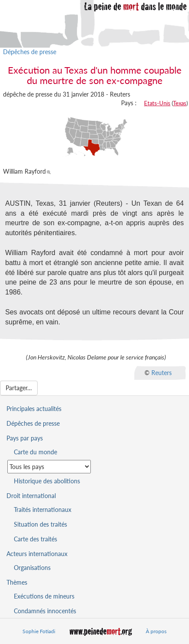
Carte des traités (35, 539)
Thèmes (17, 582)
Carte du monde (35, 452)
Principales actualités (34, 409)
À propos (156, 631)
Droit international (31, 496)
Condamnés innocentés (45, 611)
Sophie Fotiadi (39, 631)
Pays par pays (25, 438)
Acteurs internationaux (37, 554)
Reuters (162, 372)
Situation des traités (40, 524)
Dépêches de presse (30, 52)
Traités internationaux (43, 510)
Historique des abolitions (47, 481)
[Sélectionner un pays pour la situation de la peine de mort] (49, 467)
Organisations (32, 568)
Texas (180, 103)
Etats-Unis (157, 103)
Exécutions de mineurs (44, 596)
